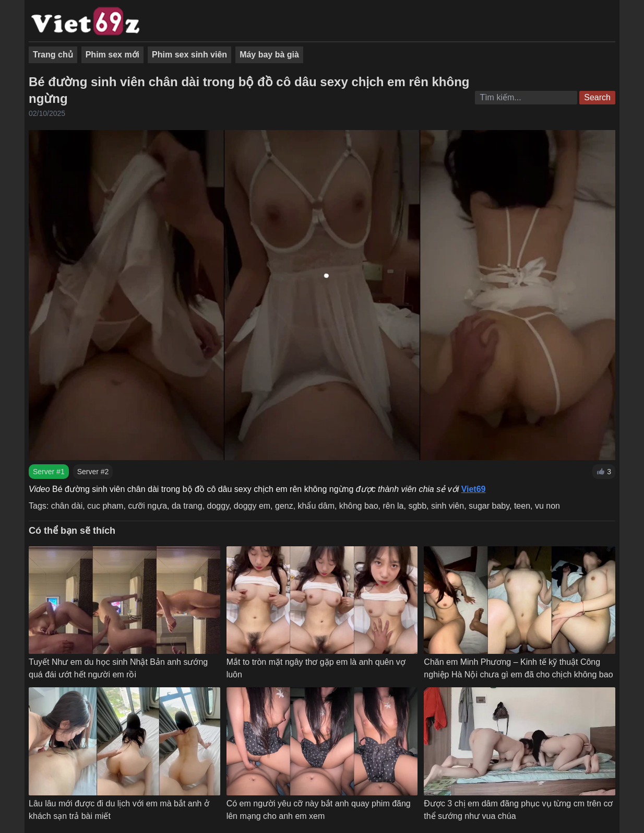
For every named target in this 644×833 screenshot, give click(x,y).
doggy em (252, 506)
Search (597, 97)
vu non (547, 506)
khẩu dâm (316, 506)
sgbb (417, 506)
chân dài (67, 506)
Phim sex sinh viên (189, 55)
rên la (393, 506)
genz (284, 506)
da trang (187, 506)
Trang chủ (53, 55)
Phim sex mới (112, 55)
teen (522, 506)
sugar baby (489, 506)
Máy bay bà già (269, 55)
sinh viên (448, 506)
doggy (218, 506)
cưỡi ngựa (147, 506)
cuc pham (105, 506)
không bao (359, 506)
